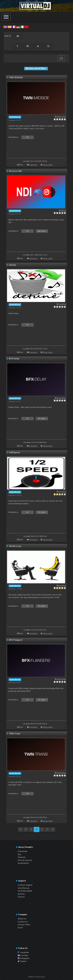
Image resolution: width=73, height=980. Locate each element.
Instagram (24, 958)
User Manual (23, 888)
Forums (21, 897)
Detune (13, 265)
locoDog (62, 304)
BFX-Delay (14, 359)
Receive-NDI (15, 171)
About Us (22, 919)
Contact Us (23, 922)
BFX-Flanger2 (16, 640)
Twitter (22, 961)
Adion (64, 210)
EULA (20, 928)
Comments (33, 165)
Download (22, 851)
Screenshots (23, 863)
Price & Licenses (25, 860)
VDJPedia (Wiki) (25, 891)
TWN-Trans (15, 734)
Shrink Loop (15, 546)
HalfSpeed (14, 453)
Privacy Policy (24, 925)
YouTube (23, 955)
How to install (47, 165)
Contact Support (25, 885)
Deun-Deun (62, 116)
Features (22, 857)
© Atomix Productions (37, 977)
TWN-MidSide (16, 77)
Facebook (23, 952)
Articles (21, 894)
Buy (20, 854)
